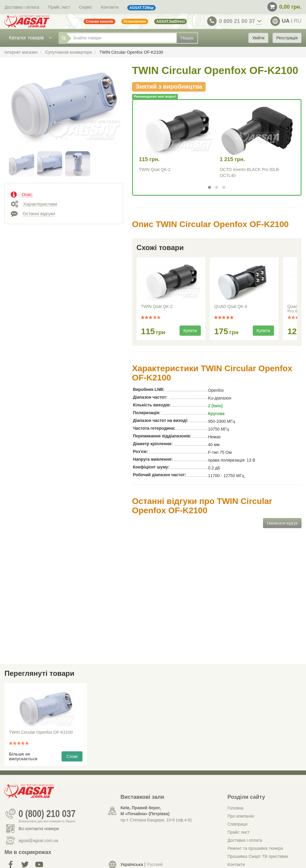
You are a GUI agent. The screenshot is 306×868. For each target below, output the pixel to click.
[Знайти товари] (122, 38)
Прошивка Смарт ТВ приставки (258, 856)
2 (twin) (215, 406)
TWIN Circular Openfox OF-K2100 (41, 732)
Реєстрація (287, 38)
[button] (209, 187)
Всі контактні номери (39, 829)
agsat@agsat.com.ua (38, 841)
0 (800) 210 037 (47, 814)
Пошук (187, 38)
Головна (235, 808)
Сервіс (86, 7)
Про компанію (241, 816)
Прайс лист (59, 7)
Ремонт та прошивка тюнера (255, 848)
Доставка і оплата (22, 7)
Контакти (110, 7)
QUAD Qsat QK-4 (231, 306)
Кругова (216, 414)
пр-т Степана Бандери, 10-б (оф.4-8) (156, 820)
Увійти (258, 38)
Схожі (72, 756)
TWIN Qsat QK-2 (155, 169)
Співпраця (237, 824)
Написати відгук (282, 523)
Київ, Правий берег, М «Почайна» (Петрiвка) (145, 811)
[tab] (64, 194)
